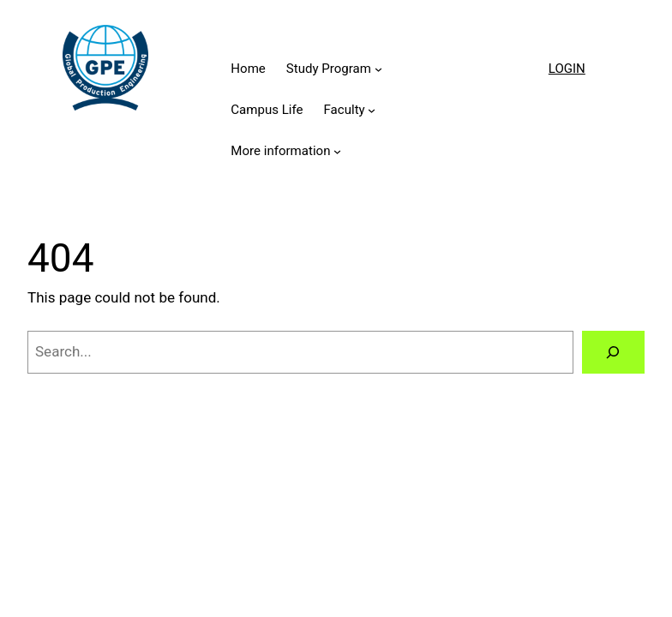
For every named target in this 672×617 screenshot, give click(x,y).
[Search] (613, 353)
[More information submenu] (337, 151)
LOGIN (567, 69)
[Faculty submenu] (372, 110)
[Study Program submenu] (378, 69)
